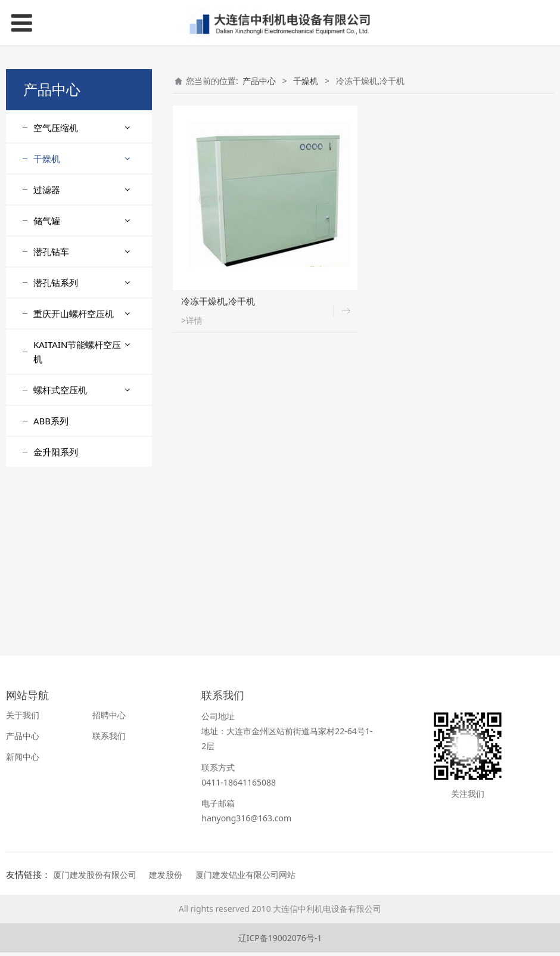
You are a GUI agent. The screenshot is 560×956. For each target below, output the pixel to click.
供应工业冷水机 (72, 208)
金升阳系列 (56, 620)
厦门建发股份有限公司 (95, 878)
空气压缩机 (56, 128)
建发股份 (166, 878)
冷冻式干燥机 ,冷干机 (83, 251)
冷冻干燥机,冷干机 (77, 187)
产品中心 (259, 81)
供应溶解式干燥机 (76, 292)
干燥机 (47, 159)
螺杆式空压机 (60, 558)
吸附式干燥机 (68, 271)
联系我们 (109, 739)
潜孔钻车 (51, 420)
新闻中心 (23, 760)
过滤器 (47, 358)
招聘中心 (109, 718)
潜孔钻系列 (56, 451)
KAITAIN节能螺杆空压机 (77, 520)
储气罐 (47, 389)
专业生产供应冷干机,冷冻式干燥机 (82, 321)
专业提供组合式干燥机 (85, 230)
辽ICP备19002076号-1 (280, 941)
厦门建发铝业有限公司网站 (245, 878)
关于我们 (23, 718)
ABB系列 (51, 589)
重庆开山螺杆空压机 (74, 482)
